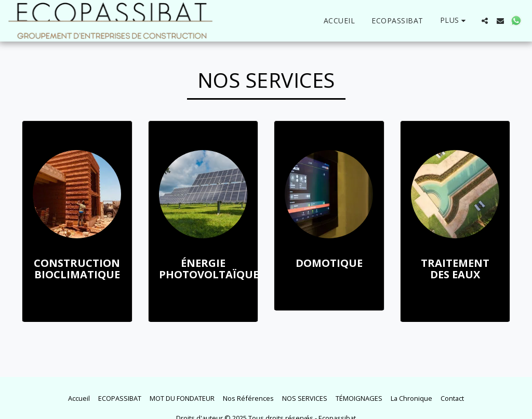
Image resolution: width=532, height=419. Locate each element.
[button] (485, 21)
